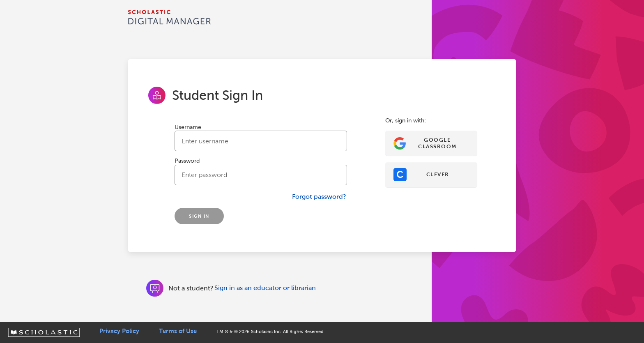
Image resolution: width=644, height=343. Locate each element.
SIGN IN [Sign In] (199, 216)
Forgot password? (319, 197)
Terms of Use (178, 331)
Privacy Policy (119, 331)
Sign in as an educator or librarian (265, 288)
